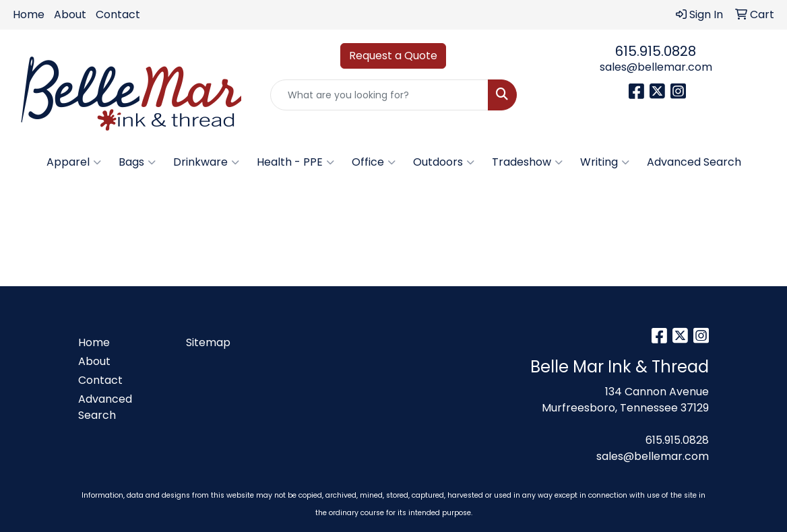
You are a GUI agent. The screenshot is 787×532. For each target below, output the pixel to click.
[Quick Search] (379, 95)
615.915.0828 (656, 51)
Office (374, 162)
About (70, 14)
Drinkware (206, 162)
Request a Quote (393, 56)
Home (29, 14)
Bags (137, 162)
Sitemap (208, 342)
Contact (118, 14)
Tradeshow (527, 162)
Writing (605, 162)
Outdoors (444, 162)
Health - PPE (295, 162)
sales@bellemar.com (656, 67)
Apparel (74, 162)
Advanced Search (694, 162)
